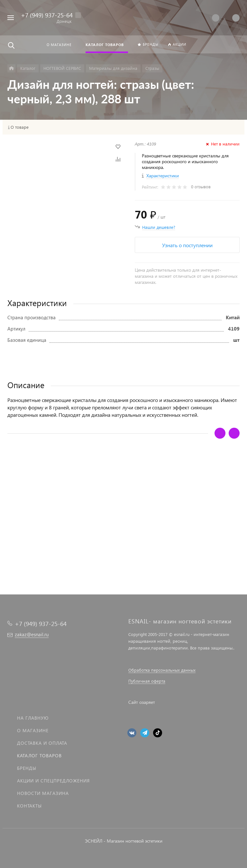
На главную (33, 718)
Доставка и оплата (42, 743)
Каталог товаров (39, 756)
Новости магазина (43, 793)
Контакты (29, 806)
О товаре (20, 127)
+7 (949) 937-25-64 (47, 15)
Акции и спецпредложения (53, 781)
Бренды (27, 768)
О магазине (33, 730)
